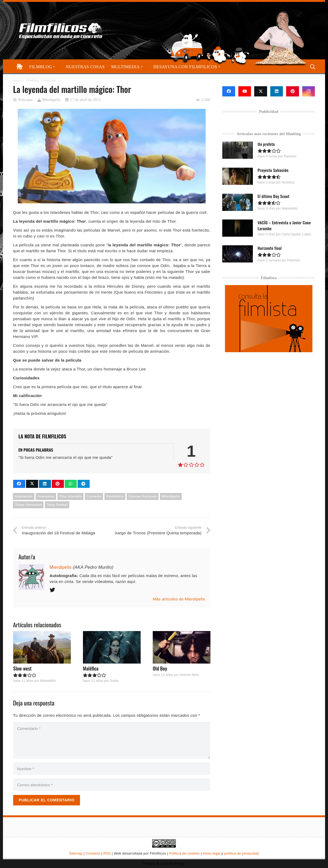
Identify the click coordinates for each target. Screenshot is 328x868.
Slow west (22, 668)
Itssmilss (288, 182)
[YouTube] (245, 91)
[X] (261, 91)
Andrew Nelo (189, 675)
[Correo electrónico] (112, 785)
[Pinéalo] (58, 484)
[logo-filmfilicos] (62, 31)
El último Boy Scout (274, 196)
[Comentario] (112, 741)
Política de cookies (184, 853)
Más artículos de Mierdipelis (179, 599)
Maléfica (90, 668)
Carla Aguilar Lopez (297, 234)
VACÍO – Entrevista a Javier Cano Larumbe (284, 225)
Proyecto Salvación (273, 170)
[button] (54, 67)
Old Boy (160, 668)
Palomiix (290, 156)
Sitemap (76, 853)
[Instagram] (309, 91)
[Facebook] (229, 91)
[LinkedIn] (277, 91)
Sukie (114, 681)
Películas (25, 100)
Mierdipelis (52, 100)
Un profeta (266, 144)
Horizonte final (270, 248)
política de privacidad (241, 853)
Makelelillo (48, 681)
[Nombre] (112, 769)
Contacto (93, 853)
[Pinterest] (293, 91)
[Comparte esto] (19, 484)
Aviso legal (212, 853)
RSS (107, 853)
